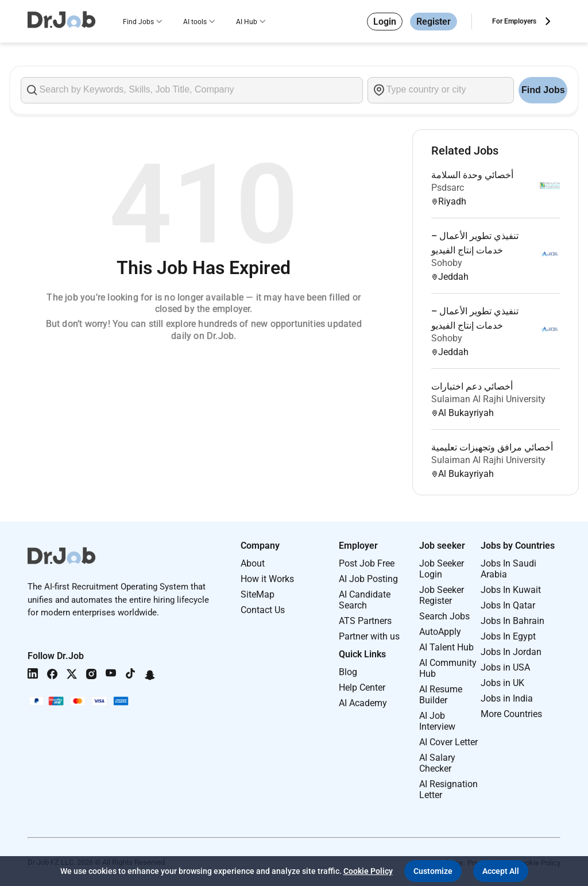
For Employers (514, 21)
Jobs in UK (502, 683)
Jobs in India (507, 698)
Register (434, 22)
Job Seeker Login (442, 569)
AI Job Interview (437, 721)
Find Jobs (138, 22)
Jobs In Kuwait (511, 590)
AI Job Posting (368, 579)
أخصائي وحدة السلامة (472, 175)
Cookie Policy (368, 871)
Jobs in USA (505, 667)
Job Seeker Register (442, 595)
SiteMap (258, 594)
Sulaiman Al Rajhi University (488, 399)
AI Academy (363, 703)
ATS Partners (365, 621)
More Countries (511, 714)
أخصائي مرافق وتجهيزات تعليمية (492, 447)
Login (385, 22)
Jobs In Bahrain (512, 621)
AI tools (195, 22)
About (253, 563)
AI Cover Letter (448, 742)
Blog (348, 672)
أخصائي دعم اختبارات (472, 386)
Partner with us (369, 636)
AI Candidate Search (365, 600)
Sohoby (447, 263)
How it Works (267, 579)
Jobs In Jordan (511, 652)
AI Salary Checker (437, 763)
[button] (433, 871)
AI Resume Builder (441, 695)
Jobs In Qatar (508, 605)
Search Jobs (444, 616)
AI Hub (247, 22)
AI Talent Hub (446, 647)
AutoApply (440, 632)
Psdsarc (448, 188)
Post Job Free (367, 563)
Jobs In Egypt (508, 636)
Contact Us (263, 610)
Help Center (362, 687)
